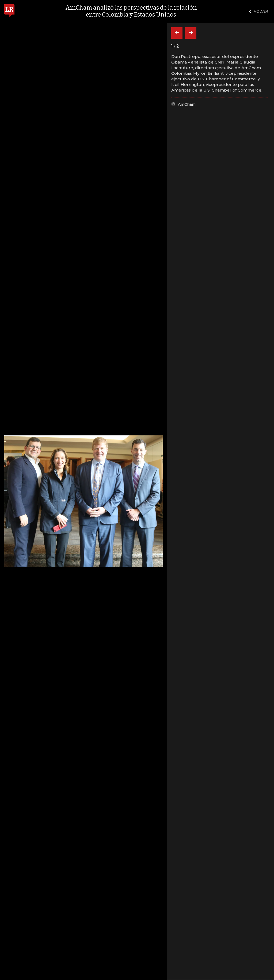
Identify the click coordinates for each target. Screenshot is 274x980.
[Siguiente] (191, 33)
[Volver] (177, 33)
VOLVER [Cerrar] (259, 11)
